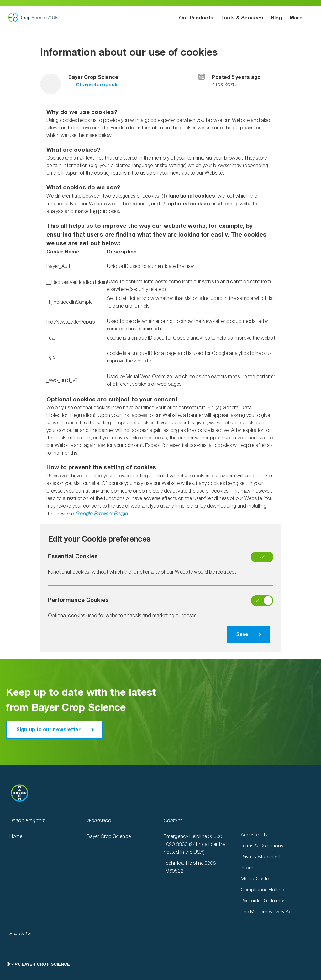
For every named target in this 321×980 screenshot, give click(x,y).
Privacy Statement (261, 857)
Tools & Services (242, 18)
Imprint (248, 868)
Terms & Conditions (262, 846)
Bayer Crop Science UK (35, 17)
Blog (276, 18)
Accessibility (254, 835)
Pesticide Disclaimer (263, 901)
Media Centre (255, 879)
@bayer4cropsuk (93, 85)
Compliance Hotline (262, 890)
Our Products (196, 18)
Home (16, 837)
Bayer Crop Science (109, 837)
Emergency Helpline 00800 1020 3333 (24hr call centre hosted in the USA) (194, 845)
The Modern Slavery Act (267, 912)
